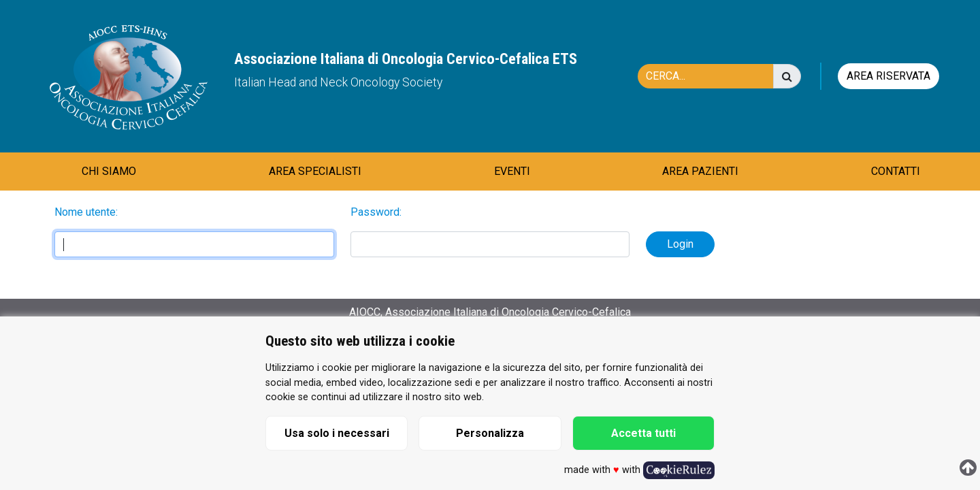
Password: (376, 212)
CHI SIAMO (109, 171)
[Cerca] (713, 76)
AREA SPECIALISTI (315, 171)
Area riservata (888, 76)
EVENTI (512, 171)
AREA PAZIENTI (700, 171)
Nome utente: (86, 212)
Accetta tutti (643, 433)
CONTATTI (896, 171)
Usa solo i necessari (337, 433)
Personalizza (490, 433)
